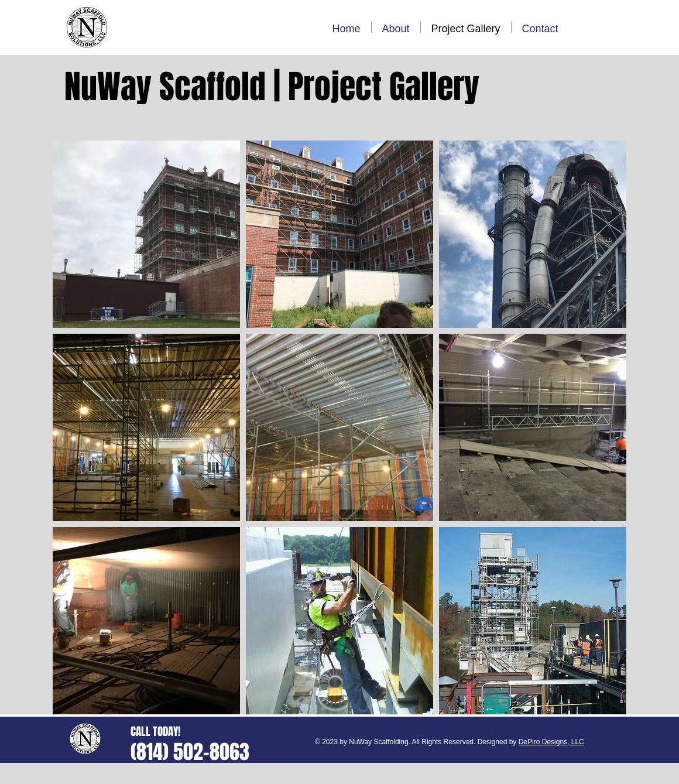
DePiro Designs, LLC (551, 742)
